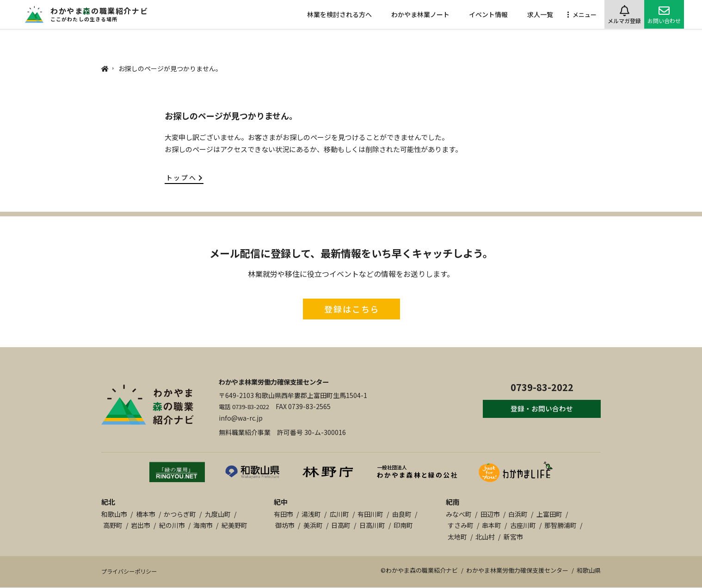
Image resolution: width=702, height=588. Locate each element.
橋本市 (146, 514)
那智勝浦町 (560, 525)
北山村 (485, 537)
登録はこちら (352, 309)
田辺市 (490, 514)
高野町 (113, 525)
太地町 (457, 537)
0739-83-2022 (536, 386)
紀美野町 (234, 525)
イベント (488, 14)
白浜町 (518, 514)
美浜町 (313, 525)
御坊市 (285, 525)
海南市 (203, 525)
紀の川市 (172, 525)
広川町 (339, 514)
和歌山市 (114, 514)
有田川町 (370, 514)
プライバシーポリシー (131, 572)
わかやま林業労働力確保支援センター (282, 381)
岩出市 (141, 525)
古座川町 (523, 525)
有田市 (283, 514)
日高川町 (372, 525)
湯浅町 (311, 514)
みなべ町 (459, 514)
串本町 (492, 525)
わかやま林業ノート (420, 14)
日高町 (341, 525)
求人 (540, 14)
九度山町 (218, 514)
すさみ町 (461, 525)
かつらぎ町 (180, 514)
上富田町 (549, 514)
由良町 (402, 514)
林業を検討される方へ (339, 14)
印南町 (403, 525)
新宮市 (513, 537)
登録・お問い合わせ (536, 410)
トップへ (185, 178)
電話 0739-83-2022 (247, 406)
